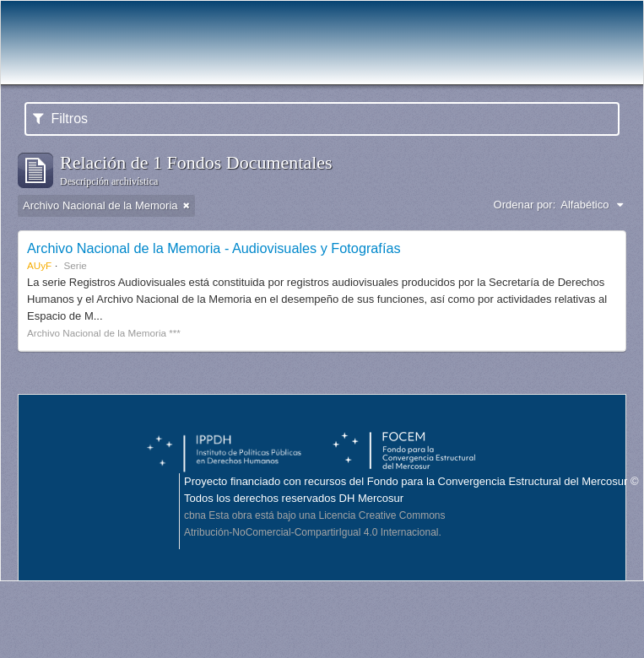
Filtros (60, 119)
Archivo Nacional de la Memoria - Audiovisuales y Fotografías (214, 248)
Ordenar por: (525, 205)
